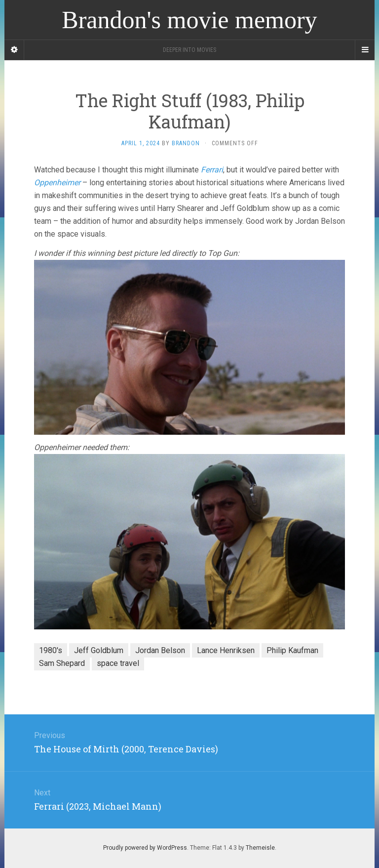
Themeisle (260, 848)
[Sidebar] (14, 50)
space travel (118, 663)
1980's (51, 650)
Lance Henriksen (226, 650)
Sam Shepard (62, 663)
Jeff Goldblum (99, 650)
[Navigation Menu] (365, 50)
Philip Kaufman (292, 650)
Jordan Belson (160, 650)
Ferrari (212, 170)
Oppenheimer (57, 183)
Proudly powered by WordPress (145, 848)
